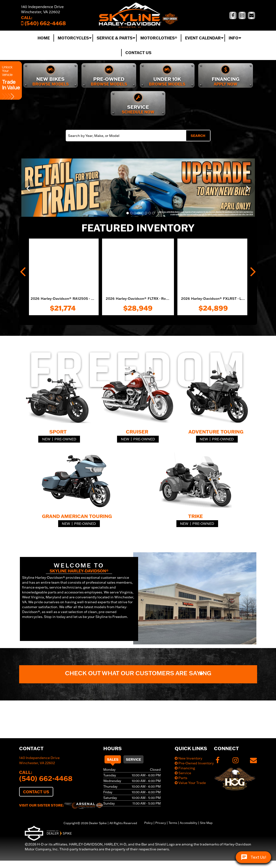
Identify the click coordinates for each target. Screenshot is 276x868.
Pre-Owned (65, 439)
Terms (173, 823)
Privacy (161, 823)
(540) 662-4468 (46, 778)
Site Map (206, 823)
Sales (113, 759)
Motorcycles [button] (73, 38)
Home (44, 38)
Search (198, 136)
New (46, 439)
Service (133, 759)
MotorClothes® (159, 38)
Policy (148, 823)
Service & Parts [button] (115, 38)
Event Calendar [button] (203, 38)
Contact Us (138, 53)
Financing (185, 768)
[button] (29, 188)
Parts (181, 778)
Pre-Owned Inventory (194, 763)
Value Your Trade (190, 783)
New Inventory (188, 758)
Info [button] (234, 38)
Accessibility (189, 823)
